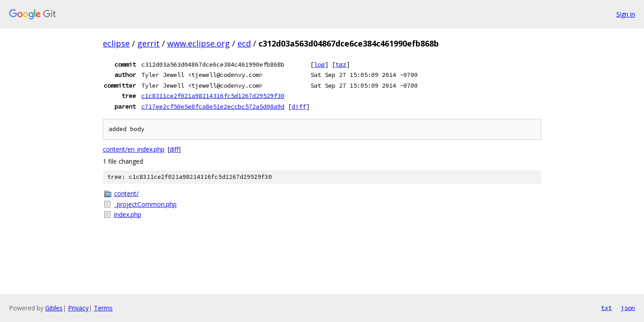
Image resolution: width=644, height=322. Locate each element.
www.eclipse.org (199, 43)
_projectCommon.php (145, 204)
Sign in (626, 14)
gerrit (148, 43)
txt (606, 308)
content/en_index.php (134, 149)
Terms (103, 308)
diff (299, 106)
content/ (126, 193)
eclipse (116, 43)
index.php (128, 214)
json (628, 308)
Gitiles (54, 308)
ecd (244, 43)
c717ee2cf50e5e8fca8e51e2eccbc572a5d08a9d (213, 106)
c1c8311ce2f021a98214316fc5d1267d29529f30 (213, 96)
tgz (341, 64)
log (319, 64)
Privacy (78, 308)
